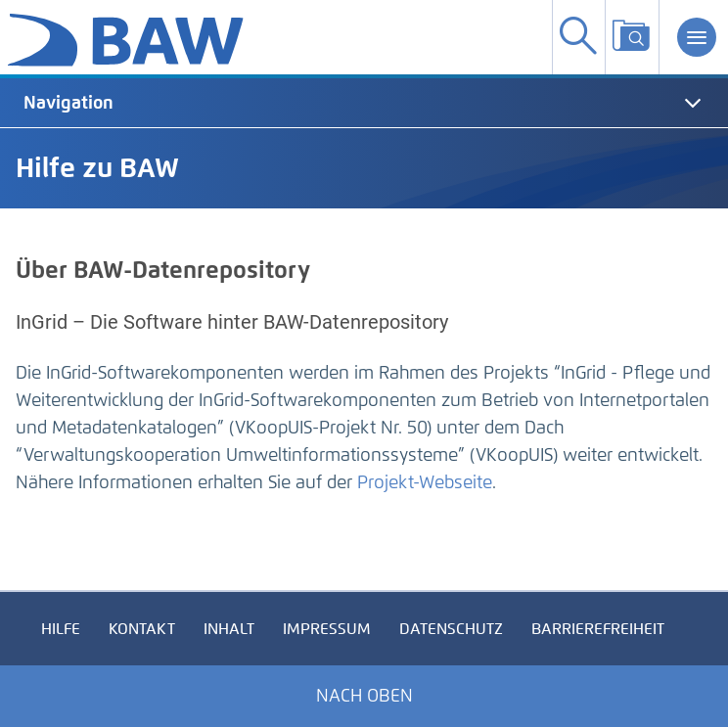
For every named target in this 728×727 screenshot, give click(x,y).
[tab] (364, 103)
